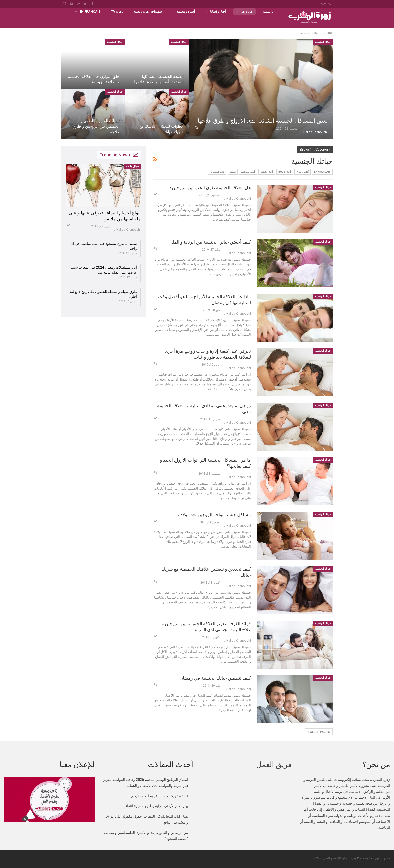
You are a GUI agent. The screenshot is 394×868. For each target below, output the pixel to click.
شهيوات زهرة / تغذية (148, 11)
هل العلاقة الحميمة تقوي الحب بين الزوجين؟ (210, 187)
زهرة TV (117, 11)
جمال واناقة (132, 166)
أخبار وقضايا (218, 11)
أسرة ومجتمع (186, 11)
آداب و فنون (303, 172)
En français (90, 11)
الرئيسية (269, 11)
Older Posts (319, 732)
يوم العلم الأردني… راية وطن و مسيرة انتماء (157, 806)
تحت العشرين (217, 172)
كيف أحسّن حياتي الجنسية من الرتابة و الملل (210, 242)
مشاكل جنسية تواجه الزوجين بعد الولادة (214, 514)
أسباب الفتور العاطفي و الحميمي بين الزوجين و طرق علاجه (96, 126)
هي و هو (247, 11)
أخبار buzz (285, 172)
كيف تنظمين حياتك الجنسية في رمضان (215, 678)
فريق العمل (274, 764)
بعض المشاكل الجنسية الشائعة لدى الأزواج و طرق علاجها (263, 121)
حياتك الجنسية (323, 42)
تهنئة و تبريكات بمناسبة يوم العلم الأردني (159, 796)
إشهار (233, 172)
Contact (327, 4)
